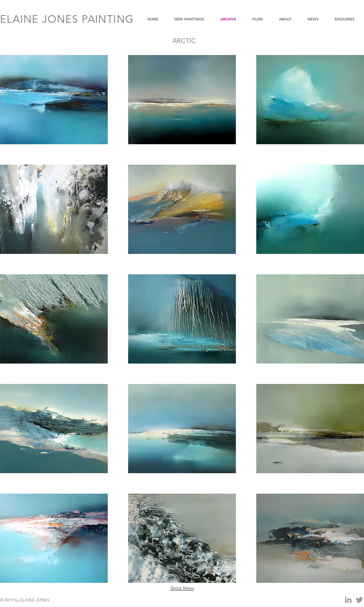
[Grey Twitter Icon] (359, 600)
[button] (54, 100)
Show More (182, 588)
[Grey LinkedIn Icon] (348, 600)
